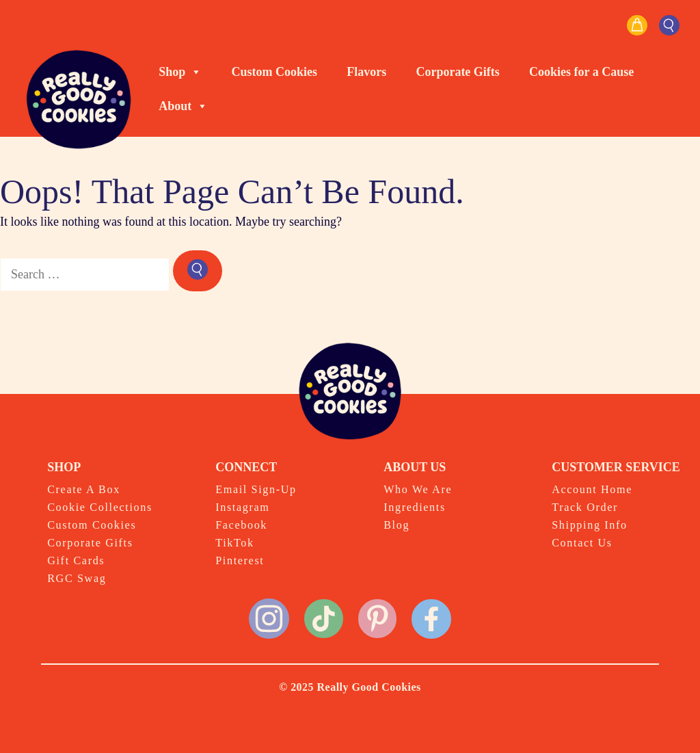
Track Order (585, 507)
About (183, 106)
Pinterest (240, 561)
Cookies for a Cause (581, 72)
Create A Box (84, 490)
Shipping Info (590, 525)
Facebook (241, 525)
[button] (669, 25)
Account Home (592, 490)
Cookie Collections (100, 507)
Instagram (242, 507)
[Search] (198, 271)
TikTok (235, 543)
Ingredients (415, 507)
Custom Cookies (275, 72)
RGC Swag (77, 579)
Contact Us (582, 543)
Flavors (366, 72)
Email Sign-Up (256, 490)
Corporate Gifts (457, 72)
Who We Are (418, 490)
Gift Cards (76, 561)
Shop (180, 72)
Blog (396, 525)
